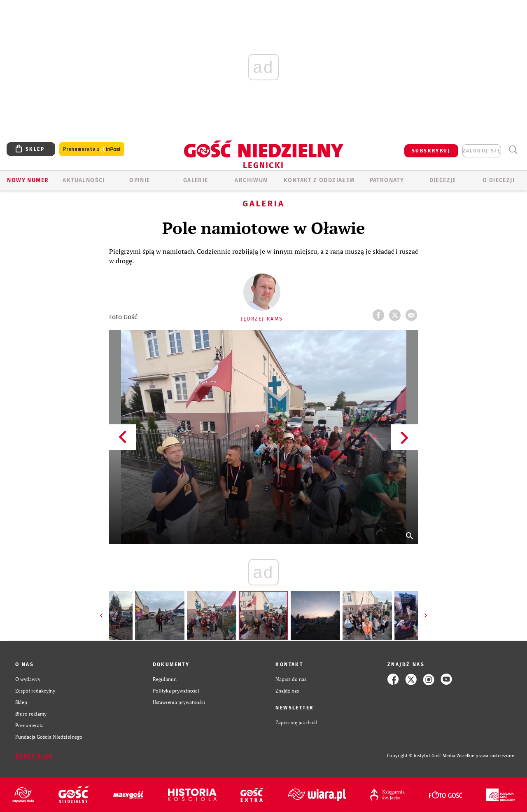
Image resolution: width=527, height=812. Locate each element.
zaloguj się (482, 151)
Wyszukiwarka (513, 150)
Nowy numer (28, 180)
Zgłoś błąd (34, 756)
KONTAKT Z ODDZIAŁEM (319, 180)
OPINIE (140, 180)
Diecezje (443, 180)
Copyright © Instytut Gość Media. (422, 756)
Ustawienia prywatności (179, 702)
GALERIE (196, 180)
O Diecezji (499, 180)
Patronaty (387, 180)
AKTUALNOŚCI (84, 180)
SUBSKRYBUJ (431, 151)
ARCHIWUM (251, 180)
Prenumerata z (92, 149)
